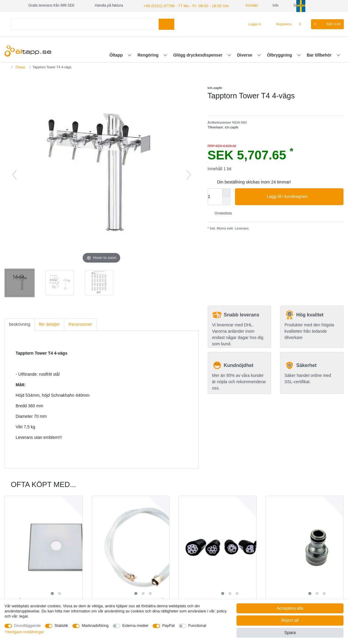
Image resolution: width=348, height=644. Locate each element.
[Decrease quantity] (226, 200)
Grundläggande (27, 626)
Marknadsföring (95, 626)
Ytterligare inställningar (24, 632)
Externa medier (136, 626)
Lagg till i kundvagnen (303, 196)
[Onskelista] (303, 24)
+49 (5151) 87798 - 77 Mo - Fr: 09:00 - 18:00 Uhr (182, 5)
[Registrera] (281, 24)
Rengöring (149, 54)
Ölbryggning (280, 54)
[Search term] (85, 24)
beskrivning (20, 324)
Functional (197, 626)
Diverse (245, 54)
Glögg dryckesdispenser (198, 54)
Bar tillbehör (320, 54)
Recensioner (80, 324)
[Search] (166, 24)
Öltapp (117, 54)
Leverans (241, 228)
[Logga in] (252, 24)
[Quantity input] (215, 196)
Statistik (61, 626)
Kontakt (244, 5)
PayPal (168, 626)
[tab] (20, 324)
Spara (290, 633)
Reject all (290, 620)
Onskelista (221, 213)
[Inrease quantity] (226, 192)
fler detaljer (49, 324)
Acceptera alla (290, 608)
